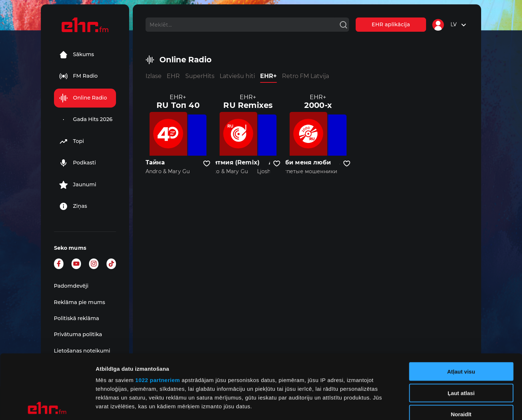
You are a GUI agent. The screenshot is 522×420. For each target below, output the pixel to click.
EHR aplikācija (391, 24)
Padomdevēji (71, 286)
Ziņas (73, 206)
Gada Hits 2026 (86, 120)
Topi (71, 141)
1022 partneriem (158, 316)
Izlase (154, 76)
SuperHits (200, 76)
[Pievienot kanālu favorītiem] (207, 164)
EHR (173, 76)
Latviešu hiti (237, 76)
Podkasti (78, 163)
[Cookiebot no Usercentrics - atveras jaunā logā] (47, 406)
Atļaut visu (461, 308)
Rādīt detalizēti (397, 406)
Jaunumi (78, 185)
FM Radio (78, 76)
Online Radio (83, 98)
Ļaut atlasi (461, 329)
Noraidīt (461, 350)
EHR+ (268, 76)
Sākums (77, 55)
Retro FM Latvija (306, 76)
